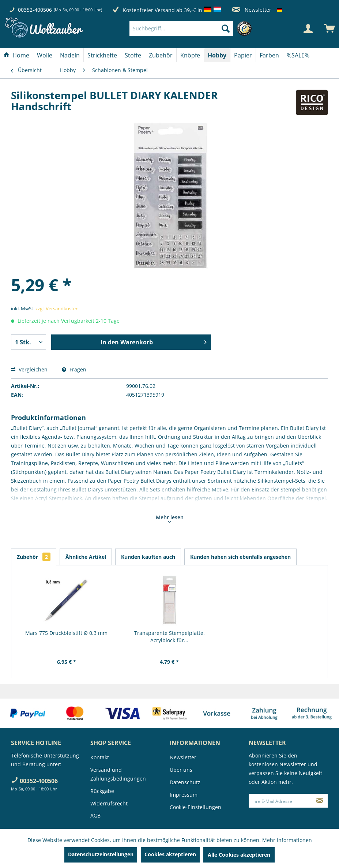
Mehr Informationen (287, 840)
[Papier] (243, 55)
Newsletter (252, 10)
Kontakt (100, 757)
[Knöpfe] (190, 55)
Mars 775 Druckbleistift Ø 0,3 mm (66, 633)
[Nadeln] (70, 55)
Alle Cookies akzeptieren (239, 855)
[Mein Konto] (308, 29)
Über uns (181, 770)
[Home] (16, 55)
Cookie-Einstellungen (195, 807)
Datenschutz (185, 782)
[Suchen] (226, 29)
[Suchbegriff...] (181, 29)
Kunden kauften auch (148, 557)
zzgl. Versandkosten (57, 308)
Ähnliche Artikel (86, 557)
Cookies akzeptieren (170, 854)
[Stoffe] (133, 55)
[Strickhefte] (102, 55)
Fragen (74, 369)
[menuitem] (192, 29)
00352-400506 (35, 10)
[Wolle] (45, 55)
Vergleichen (29, 369)
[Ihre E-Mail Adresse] (280, 801)
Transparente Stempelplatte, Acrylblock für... (169, 637)
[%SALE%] (298, 55)
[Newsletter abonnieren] (320, 801)
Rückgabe (102, 791)
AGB (95, 815)
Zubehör (34, 557)
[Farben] (269, 55)
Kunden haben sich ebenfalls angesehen (240, 557)
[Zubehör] (161, 55)
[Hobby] (217, 55)
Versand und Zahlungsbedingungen (118, 774)
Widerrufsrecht (109, 803)
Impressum (184, 795)
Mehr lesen (170, 518)
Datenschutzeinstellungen (101, 854)
